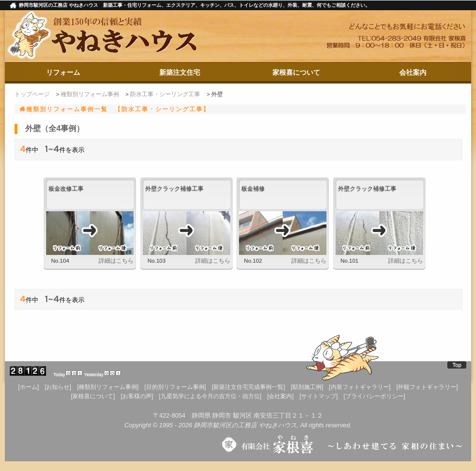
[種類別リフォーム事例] (108, 387)
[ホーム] (28, 387)
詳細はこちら (116, 261)
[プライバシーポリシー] (374, 396)
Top (457, 365)
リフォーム (63, 72)
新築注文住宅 (180, 72)
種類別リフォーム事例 (90, 94)
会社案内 (413, 72)
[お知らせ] (58, 387)
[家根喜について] (93, 396)
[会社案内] (280, 396)
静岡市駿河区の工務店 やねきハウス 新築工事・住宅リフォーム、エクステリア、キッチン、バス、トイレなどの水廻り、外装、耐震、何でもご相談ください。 (195, 5)
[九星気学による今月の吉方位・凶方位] (210, 396)
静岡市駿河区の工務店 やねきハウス (245, 425)
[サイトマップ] (319, 396)
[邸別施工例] (307, 387)
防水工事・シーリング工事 (165, 94)
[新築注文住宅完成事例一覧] (248, 387)
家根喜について (296, 72)
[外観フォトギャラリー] (427, 387)
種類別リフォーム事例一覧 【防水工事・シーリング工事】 (118, 109)
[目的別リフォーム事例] (175, 387)
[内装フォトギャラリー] (360, 387)
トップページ (32, 94)
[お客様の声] (137, 396)
